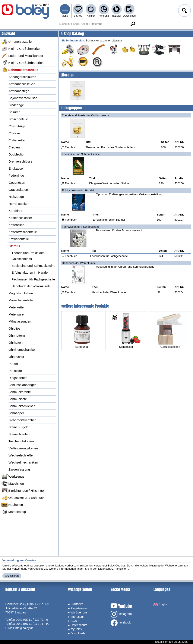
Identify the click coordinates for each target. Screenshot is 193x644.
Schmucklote (18, 399)
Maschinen (13, 484)
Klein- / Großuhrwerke (21, 49)
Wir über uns (79, 612)
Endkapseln (17, 168)
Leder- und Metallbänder (22, 56)
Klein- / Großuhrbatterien (23, 63)
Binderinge (16, 105)
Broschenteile (18, 119)
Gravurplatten (18, 190)
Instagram (121, 614)
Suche (133, 24)
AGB (74, 621)
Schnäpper (16, 413)
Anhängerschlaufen (22, 77)
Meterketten (17, 307)
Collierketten (17, 140)
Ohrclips (14, 328)
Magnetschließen (21, 293)
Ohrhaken (16, 343)
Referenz (104, 16)
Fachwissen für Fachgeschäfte (33, 279)
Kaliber (91, 16)
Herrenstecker (19, 204)
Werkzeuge (13, 477)
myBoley (116, 16)
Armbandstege (19, 91)
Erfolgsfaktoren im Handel (30, 272)
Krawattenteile (19, 239)
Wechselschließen (21, 455)
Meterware (16, 314)
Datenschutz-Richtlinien (113, 569)
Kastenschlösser (20, 218)
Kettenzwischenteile (23, 232)
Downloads (129, 16)
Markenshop (14, 512)
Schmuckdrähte (20, 392)
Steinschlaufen (19, 434)
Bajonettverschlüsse (23, 98)
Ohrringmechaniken (23, 350)
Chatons (15, 133)
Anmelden (184, 11)
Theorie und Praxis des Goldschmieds (28, 256)
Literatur (14, 246)
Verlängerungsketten (23, 448)
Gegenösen (17, 183)
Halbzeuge (16, 197)
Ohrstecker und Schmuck (23, 498)
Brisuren (15, 112)
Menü (65, 16)
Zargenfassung (19, 469)
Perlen (13, 364)
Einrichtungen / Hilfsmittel (23, 491)
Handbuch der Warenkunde (31, 286)
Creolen (14, 147)
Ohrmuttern (17, 335)
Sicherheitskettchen (23, 420)
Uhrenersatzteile (17, 42)
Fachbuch (71, 147)
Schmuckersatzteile (20, 70)
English (161, 604)
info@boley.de (24, 628)
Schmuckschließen (22, 406)
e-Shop (78, 16)
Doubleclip (16, 154)
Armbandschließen (22, 84)
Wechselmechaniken (23, 462)
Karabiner (15, 211)
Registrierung (80, 608)
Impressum (78, 617)
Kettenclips (16, 225)
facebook (121, 623)
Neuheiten (12, 505)
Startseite (77, 604)
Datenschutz (79, 625)
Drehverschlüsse (20, 161)
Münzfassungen (20, 321)
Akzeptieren (12, 576)
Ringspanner (18, 378)
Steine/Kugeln (18, 427)
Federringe (16, 175)
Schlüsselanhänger (22, 385)
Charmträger (18, 126)
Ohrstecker (16, 357)
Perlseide (15, 371)
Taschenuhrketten (21, 441)
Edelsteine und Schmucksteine (33, 266)
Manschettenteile (21, 300)
